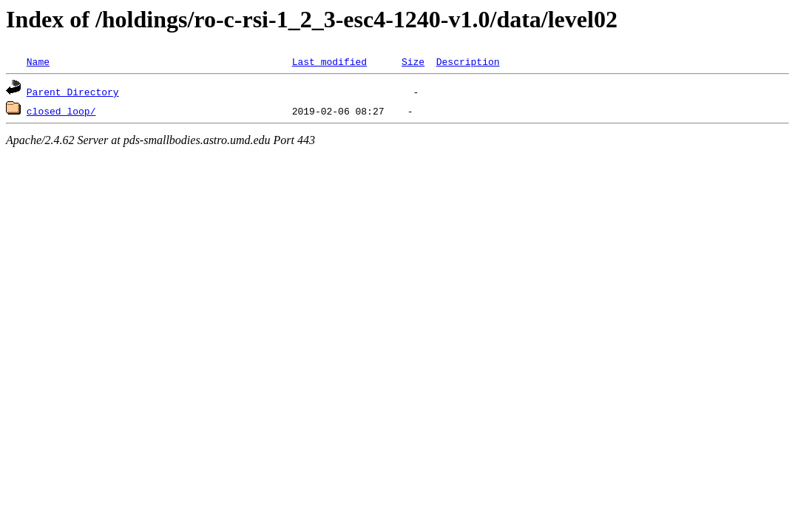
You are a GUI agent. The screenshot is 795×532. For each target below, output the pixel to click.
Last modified (329, 61)
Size (413, 61)
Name (38, 61)
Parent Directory (73, 92)
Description (468, 61)
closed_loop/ (61, 111)
